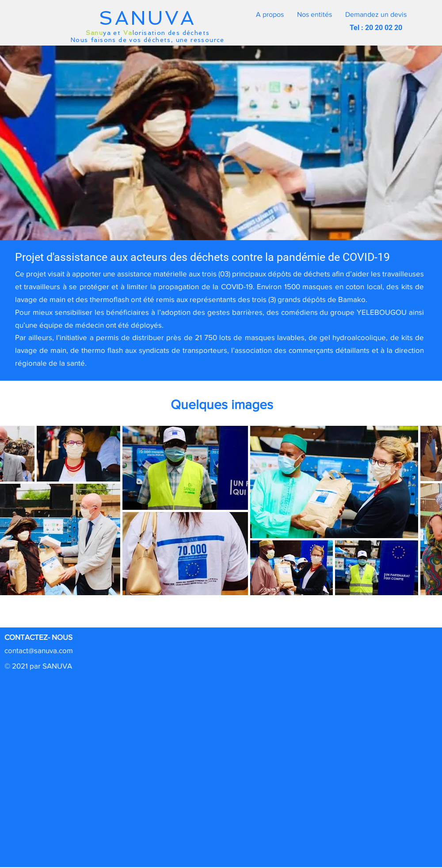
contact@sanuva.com (39, 650)
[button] (376, 15)
